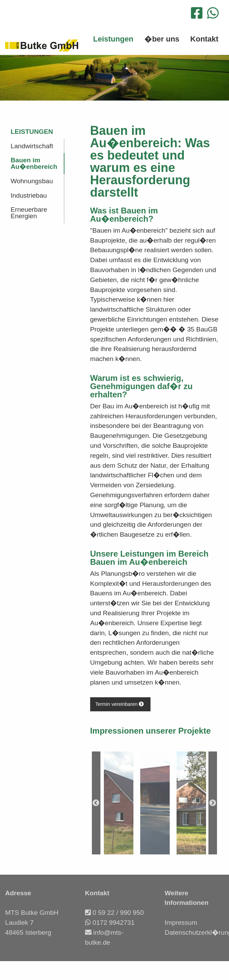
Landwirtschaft (32, 146)
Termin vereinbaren (120, 704)
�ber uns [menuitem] (162, 39)
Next (213, 803)
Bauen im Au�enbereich (34, 163)
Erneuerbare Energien (29, 213)
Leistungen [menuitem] (113, 39)
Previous (96, 803)
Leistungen (32, 132)
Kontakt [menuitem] (204, 39)
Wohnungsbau (32, 181)
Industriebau (29, 195)
